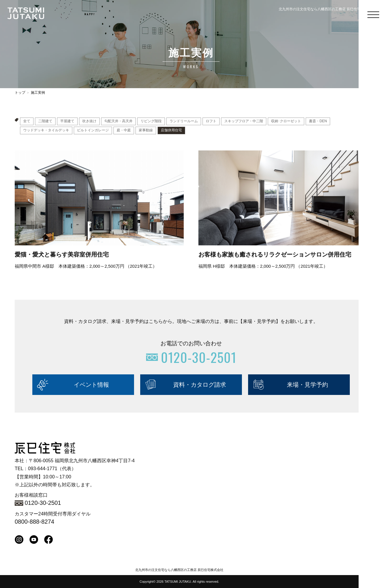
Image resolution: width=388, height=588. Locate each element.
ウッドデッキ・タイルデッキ (46, 130)
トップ (20, 93)
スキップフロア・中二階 (244, 121)
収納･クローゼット (286, 121)
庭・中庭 (124, 130)
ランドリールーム (184, 121)
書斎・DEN (318, 121)
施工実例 (38, 93)
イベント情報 (91, 385)
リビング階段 (151, 121)
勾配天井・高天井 (118, 121)
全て (27, 121)
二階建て (45, 121)
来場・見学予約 (307, 385)
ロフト (211, 121)
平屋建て (67, 121)
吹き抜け (89, 121)
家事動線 (146, 130)
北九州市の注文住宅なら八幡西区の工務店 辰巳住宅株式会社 (179, 570)
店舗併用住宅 (171, 130)
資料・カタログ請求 (200, 385)
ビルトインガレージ (93, 130)
